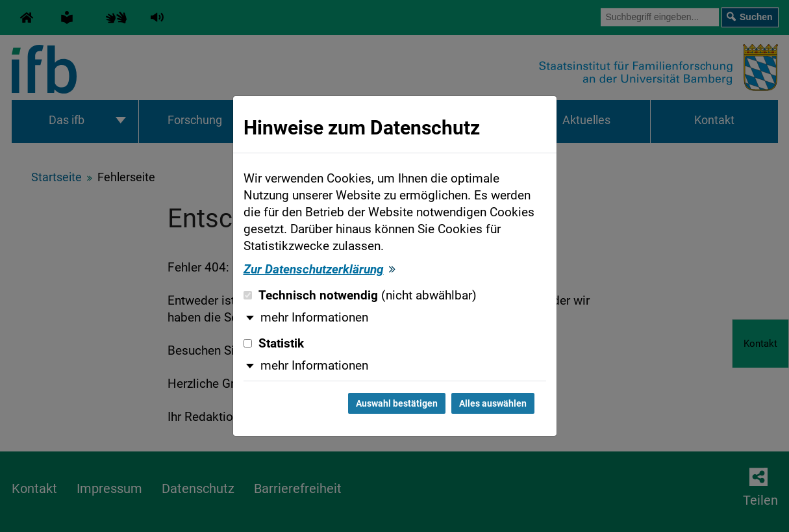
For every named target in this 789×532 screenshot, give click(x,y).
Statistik (274, 344)
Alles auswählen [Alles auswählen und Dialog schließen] (493, 403)
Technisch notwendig (360, 296)
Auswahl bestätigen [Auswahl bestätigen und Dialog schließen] (397, 403)
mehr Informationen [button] (314, 318)
